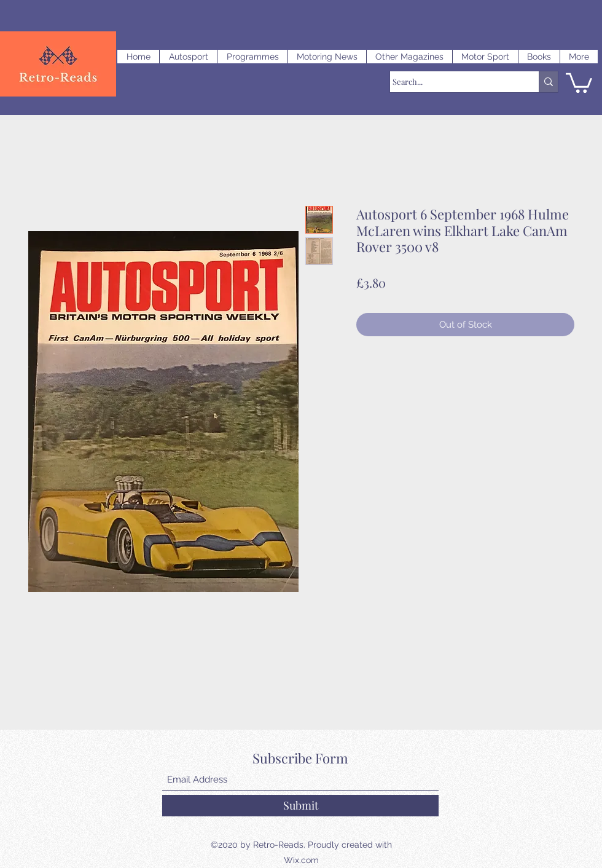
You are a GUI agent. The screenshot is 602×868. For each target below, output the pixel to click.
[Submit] (300, 806)
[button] (188, 57)
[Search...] (453, 82)
